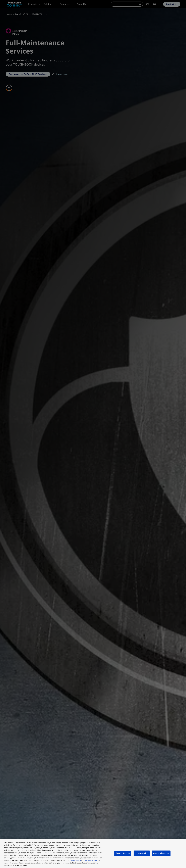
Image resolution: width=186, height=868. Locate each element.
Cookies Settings (123, 853)
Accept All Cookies (161, 853)
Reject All (142, 853)
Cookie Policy (75, 860)
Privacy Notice (91, 860)
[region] (93, 853)
